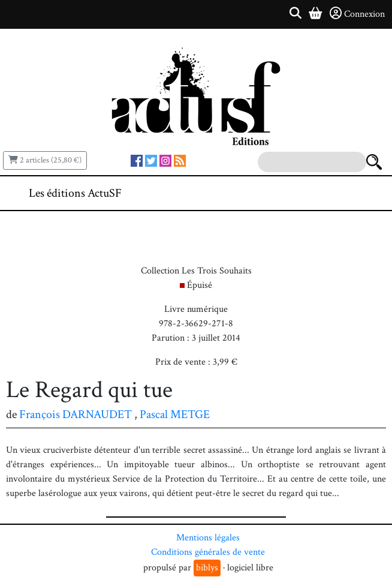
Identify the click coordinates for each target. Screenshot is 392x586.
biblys (207, 568)
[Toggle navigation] (346, 193)
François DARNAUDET (76, 414)
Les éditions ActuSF (75, 193)
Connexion (357, 14)
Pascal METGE (175, 414)
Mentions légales (208, 538)
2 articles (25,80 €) (45, 160)
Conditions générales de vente (208, 552)
